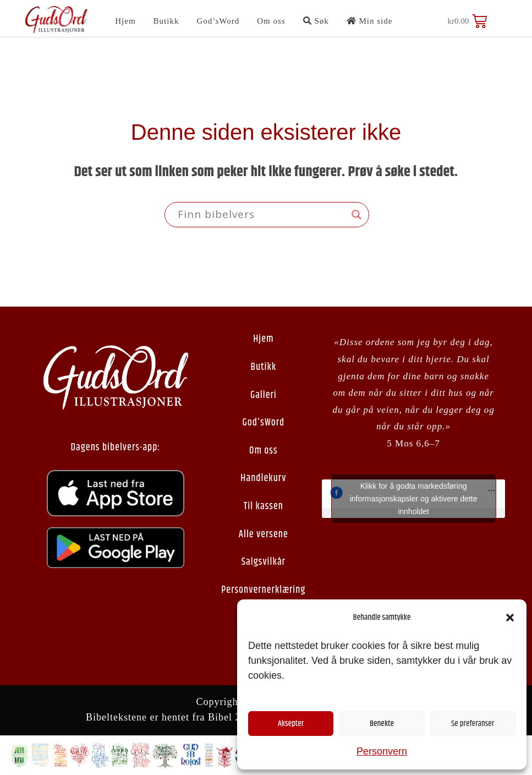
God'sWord (264, 423)
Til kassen (264, 506)
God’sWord (218, 21)
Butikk (166, 21)
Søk (316, 21)
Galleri (264, 395)
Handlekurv (263, 478)
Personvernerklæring (263, 590)
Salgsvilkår (264, 562)
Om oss (271, 21)
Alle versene (264, 534)
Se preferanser (473, 724)
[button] (510, 618)
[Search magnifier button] (357, 215)
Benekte (382, 724)
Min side (370, 21)
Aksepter (291, 724)
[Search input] (262, 215)
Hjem (125, 21)
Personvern (382, 751)
